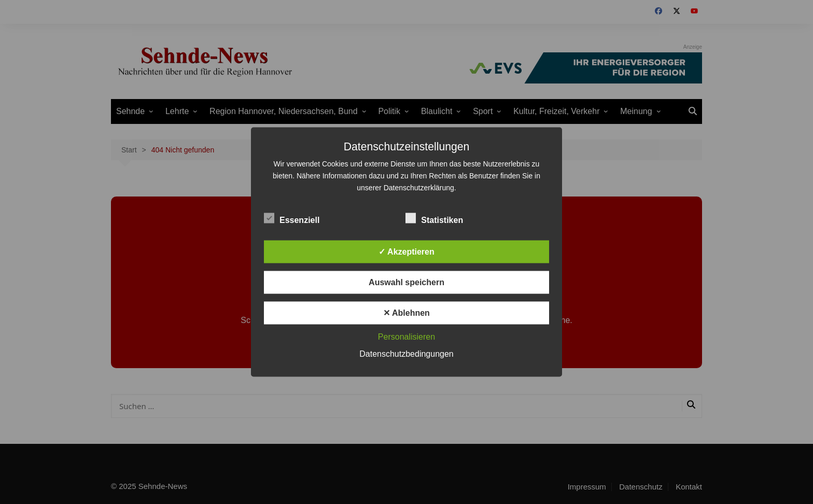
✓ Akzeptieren (406, 252)
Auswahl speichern (406, 282)
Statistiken (434, 218)
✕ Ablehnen (406, 313)
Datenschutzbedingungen (406, 354)
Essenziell (292, 218)
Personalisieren (406, 337)
